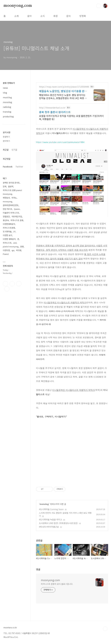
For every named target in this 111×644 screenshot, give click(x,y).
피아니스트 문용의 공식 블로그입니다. (57, 584)
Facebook (8, 167)
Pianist (6, 254)
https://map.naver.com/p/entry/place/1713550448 (64, 87)
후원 (55, 16)
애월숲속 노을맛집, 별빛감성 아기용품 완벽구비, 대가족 (63, 91)
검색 (99, 6)
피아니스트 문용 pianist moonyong (12, 192)
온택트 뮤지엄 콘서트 (11, 183)
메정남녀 (6, 198)
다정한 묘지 (8, 235)
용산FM (6, 220)
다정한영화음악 (9, 224)
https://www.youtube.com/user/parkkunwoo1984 (60, 142)
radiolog (7, 107)
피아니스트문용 (9, 228)
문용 (22, 247)
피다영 (19, 250)
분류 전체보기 (9, 83)
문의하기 (6, 141)
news (5, 88)
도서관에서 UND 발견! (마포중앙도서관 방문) (58, 523)
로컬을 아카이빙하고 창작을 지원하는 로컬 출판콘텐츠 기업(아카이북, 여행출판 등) (71, 117)
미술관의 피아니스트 (11, 213)
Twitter (19, 167)
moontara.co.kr (10, 628)
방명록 (83, 16)
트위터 (19, 284)
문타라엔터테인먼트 (11, 205)
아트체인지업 (17, 216)
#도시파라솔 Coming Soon (51, 509)
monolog (44, 504)
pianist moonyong (11, 247)
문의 (69, 16)
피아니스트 (7, 243)
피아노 (14, 198)
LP (14, 231)
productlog (8, 116)
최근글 (6, 150)
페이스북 (5, 284)
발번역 (11, 186)
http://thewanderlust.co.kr (52, 108)
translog (7, 112)
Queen (17, 209)
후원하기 (6, 137)
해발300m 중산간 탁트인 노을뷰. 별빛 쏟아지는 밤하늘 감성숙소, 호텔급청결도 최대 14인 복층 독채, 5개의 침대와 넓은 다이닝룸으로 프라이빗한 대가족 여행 (63, 96)
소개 (16, 16)
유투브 (7, 289)
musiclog (7, 97)
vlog (5, 93)
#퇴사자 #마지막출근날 (49, 527)
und (15, 243)
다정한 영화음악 (9, 239)
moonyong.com (18, 6)
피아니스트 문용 (17, 220)
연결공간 (6, 216)
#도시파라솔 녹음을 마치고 (51, 519)
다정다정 (6, 250)
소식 (42, 16)
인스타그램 (12, 284)
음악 (29, 16)
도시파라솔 (7, 231)
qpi (13, 250)
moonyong (8, 201)
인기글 (14, 150)
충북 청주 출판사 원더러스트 (55, 112)
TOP (105, 629)
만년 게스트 (8, 209)
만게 (5, 186)
